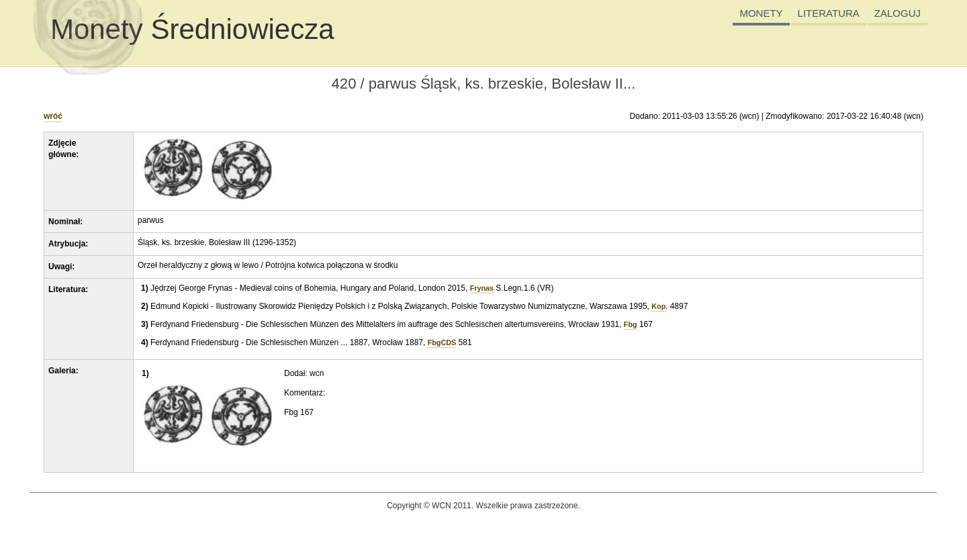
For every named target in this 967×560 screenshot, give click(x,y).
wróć (53, 116)
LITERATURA (829, 13)
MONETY (761, 13)
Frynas (482, 288)
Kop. (659, 306)
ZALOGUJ (897, 13)
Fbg (631, 324)
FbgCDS (442, 342)
